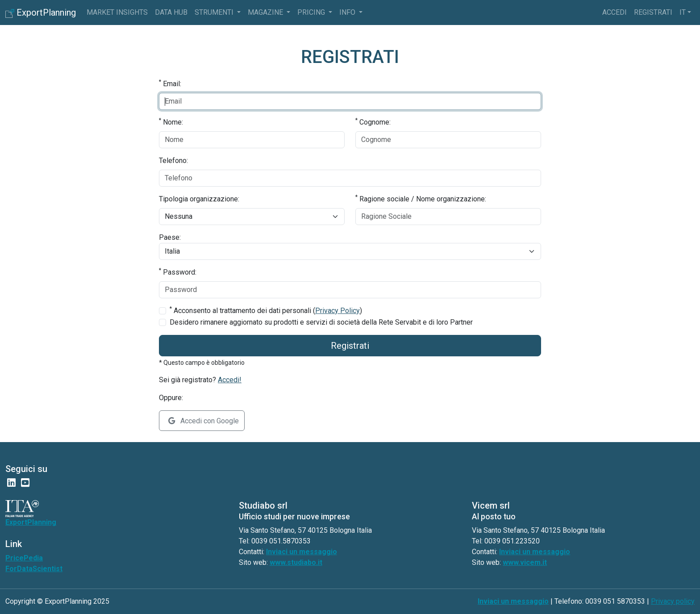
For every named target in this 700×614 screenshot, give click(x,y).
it (683, 12)
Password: (178, 272)
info (348, 12)
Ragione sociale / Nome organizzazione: (421, 198)
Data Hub (171, 12)
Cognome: (373, 122)
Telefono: (173, 161)
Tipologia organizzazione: (199, 199)
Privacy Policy (337, 311)
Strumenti (215, 12)
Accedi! (230, 380)
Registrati (653, 12)
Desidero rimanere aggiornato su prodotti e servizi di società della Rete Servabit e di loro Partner (321, 322)
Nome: (171, 122)
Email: (170, 83)
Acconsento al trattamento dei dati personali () (266, 310)
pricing (312, 12)
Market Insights (117, 12)
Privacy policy (673, 601)
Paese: (170, 237)
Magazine (266, 12)
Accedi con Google (204, 421)
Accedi (615, 12)
